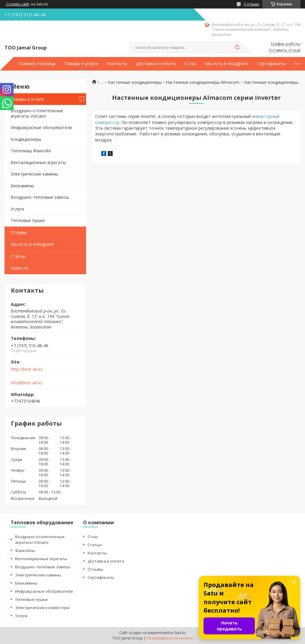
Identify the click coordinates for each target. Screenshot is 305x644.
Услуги (17, 209)
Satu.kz (180, 633)
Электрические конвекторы (42, 608)
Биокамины (22, 186)
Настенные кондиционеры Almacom (203, 82)
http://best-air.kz (27, 369)
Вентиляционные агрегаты (38, 162)
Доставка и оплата (156, 64)
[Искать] (237, 48)
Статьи (18, 256)
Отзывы (19, 232)
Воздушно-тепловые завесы (40, 197)
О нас (190, 64)
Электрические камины (34, 174)
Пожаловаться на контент (170, 638)
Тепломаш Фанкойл (31, 151)
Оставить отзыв (285, 50)
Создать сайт (18, 4)
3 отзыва (251, 4)
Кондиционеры (26, 139)
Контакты (117, 64)
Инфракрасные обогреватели (41, 127)
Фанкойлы (25, 550)
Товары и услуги (81, 64)
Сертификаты (271, 64)
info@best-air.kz (27, 383)
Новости (19, 268)
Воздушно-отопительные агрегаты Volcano (37, 113)
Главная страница (37, 64)
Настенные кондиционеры (135, 82)
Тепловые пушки (28, 220)
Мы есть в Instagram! (227, 64)
